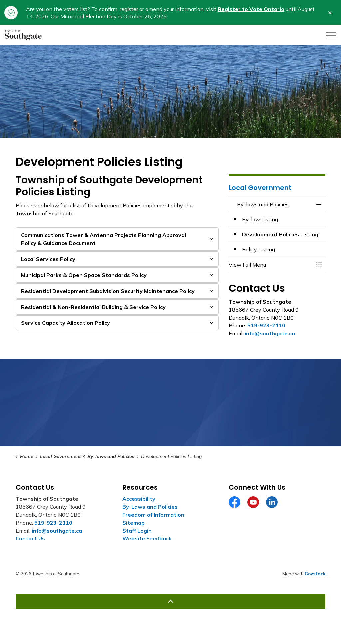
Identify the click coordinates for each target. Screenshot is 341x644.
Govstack (315, 574)
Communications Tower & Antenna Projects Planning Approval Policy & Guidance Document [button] (104, 239)
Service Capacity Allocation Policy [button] (65, 323)
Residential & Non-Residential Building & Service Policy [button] (93, 307)
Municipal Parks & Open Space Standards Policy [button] (84, 275)
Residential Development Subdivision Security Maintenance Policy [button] (108, 291)
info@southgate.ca (270, 333)
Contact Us (30, 538)
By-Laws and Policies (150, 507)
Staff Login (137, 531)
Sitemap (133, 523)
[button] (270, 265)
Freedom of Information (153, 515)
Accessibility (139, 499)
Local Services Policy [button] (48, 259)
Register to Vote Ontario (251, 9)
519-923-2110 (266, 325)
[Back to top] (170, 602)
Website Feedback (147, 538)
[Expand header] (331, 35)
